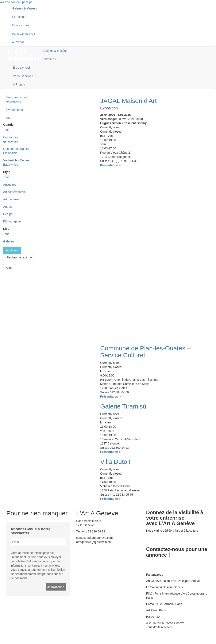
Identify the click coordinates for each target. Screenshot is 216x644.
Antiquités (10, 185)
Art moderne (11, 199)
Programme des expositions (17, 99)
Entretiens (19, 17)
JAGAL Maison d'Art (128, 101)
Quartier (9, 125)
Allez (9, 268)
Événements (15, 110)
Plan (9, 118)
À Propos (18, 42)
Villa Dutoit (115, 462)
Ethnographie (12, 221)
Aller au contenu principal (17, 2)
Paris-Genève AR (23, 34)
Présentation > (110, 165)
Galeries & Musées (24, 8)
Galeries (9, 241)
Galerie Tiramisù (123, 406)
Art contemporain (14, 192)
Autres (7, 207)
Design (8, 214)
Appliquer (12, 250)
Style (7, 172)
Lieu (6, 229)
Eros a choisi (20, 25)
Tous (6, 130)
